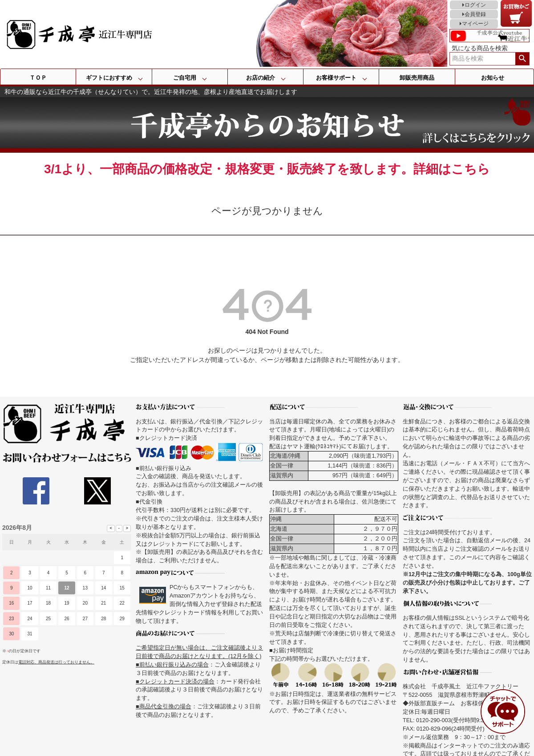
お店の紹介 (261, 78)
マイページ (475, 24)
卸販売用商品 (417, 78)
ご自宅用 (185, 78)
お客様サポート (336, 78)
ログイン (475, 5)
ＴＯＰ (38, 78)
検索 (522, 59)
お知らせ (493, 78)
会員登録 (475, 14)
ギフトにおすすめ (109, 78)
